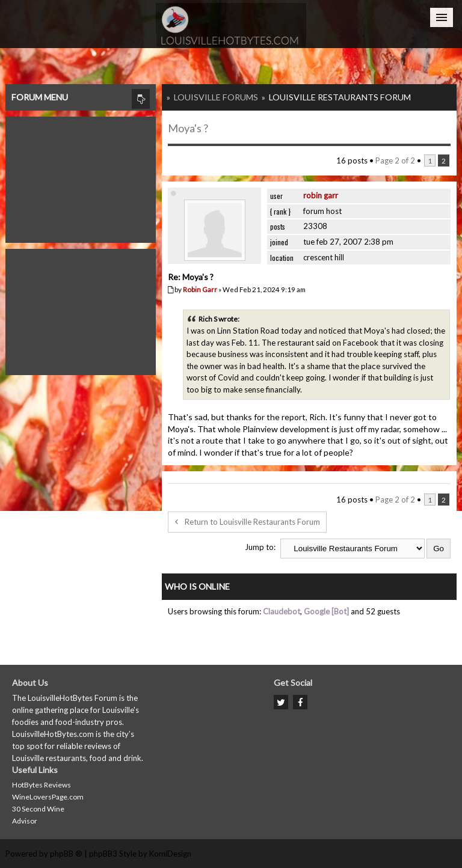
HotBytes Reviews (42, 785)
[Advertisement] (81, 177)
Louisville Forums (216, 97)
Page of (395, 160)
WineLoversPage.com (48, 797)
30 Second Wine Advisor (38, 815)
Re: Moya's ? (191, 277)
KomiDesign (170, 854)
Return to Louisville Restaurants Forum (247, 522)
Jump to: (260, 547)
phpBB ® (66, 854)
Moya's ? (188, 128)
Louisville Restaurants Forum (340, 97)
